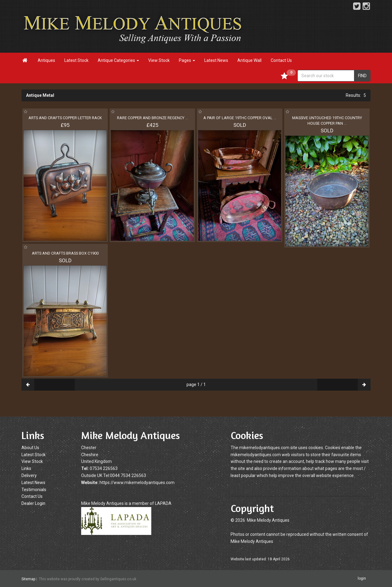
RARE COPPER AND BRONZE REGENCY (153, 118)
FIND (362, 76)
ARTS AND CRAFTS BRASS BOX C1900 (65, 253)
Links (26, 468)
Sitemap (28, 579)
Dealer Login (33, 503)
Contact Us (281, 60)
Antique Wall (249, 60)
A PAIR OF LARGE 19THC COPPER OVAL (240, 118)
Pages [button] (187, 60)
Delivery (29, 475)
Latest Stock (76, 60)
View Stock (159, 60)
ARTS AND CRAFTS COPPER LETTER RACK (65, 118)
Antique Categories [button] (118, 60)
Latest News (216, 60)
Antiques (46, 60)
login (362, 578)
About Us (30, 448)
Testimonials (34, 490)
